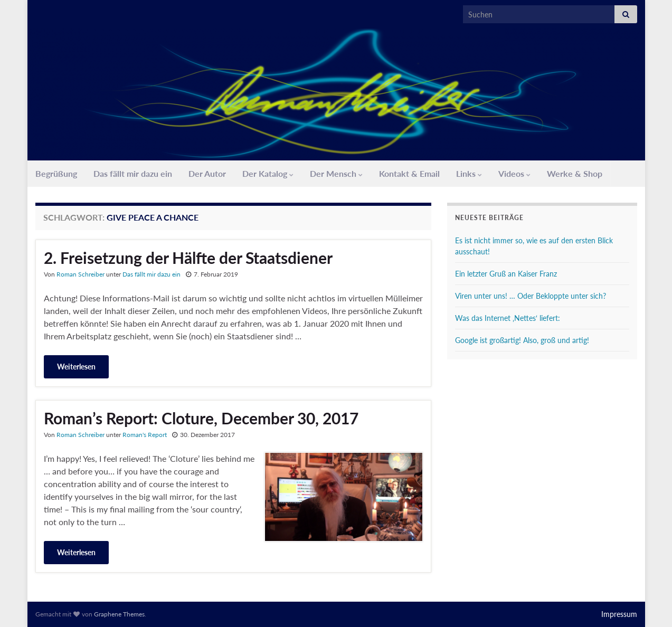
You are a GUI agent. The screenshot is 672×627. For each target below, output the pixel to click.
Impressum (619, 614)
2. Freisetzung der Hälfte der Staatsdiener (188, 258)
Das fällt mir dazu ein (133, 173)
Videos (514, 173)
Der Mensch (336, 173)
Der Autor (207, 173)
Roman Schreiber (81, 274)
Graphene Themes (119, 614)
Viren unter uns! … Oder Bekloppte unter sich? (531, 296)
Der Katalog (268, 173)
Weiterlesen (76, 367)
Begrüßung (56, 173)
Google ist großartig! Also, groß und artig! (522, 340)
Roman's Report (145, 435)
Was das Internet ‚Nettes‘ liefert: (508, 318)
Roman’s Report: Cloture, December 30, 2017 (201, 418)
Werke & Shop (575, 173)
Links (469, 173)
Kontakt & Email (409, 173)
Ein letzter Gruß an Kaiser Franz (506, 274)
